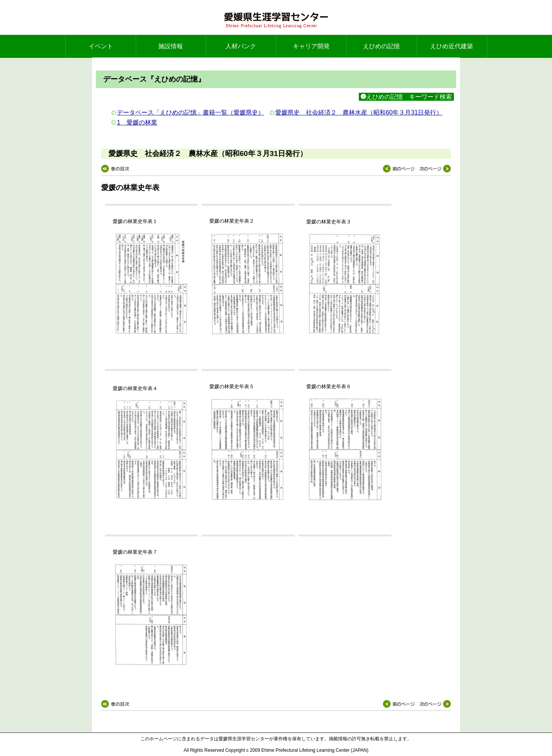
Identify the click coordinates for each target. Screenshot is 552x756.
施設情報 (171, 46)
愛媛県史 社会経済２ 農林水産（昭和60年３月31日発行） (359, 112)
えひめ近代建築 (452, 46)
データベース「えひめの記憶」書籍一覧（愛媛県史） (191, 112)
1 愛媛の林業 (137, 122)
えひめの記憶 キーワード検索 (406, 97)
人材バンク (241, 46)
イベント (101, 46)
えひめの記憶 (381, 46)
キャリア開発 (311, 46)
